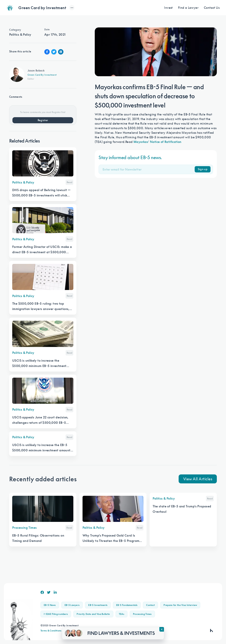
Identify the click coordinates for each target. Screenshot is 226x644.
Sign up (203, 169)
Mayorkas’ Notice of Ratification (158, 142)
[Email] (149, 169)
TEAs (122, 614)
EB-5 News (50, 605)
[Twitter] (49, 592)
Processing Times (142, 614)
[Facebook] (42, 592)
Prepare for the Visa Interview (180, 605)
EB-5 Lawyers (72, 605)
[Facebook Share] (47, 52)
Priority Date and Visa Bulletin (93, 614)
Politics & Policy (20, 34)
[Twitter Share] (54, 52)
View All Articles (198, 479)
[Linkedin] (55, 592)
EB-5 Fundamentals (127, 605)
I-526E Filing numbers (56, 614)
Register (43, 120)
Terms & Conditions (51, 631)
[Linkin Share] (61, 52)
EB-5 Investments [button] (98, 605)
